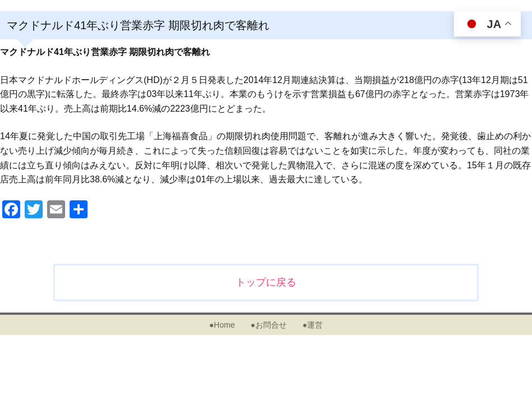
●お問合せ (268, 325)
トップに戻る (266, 282)
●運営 (313, 325)
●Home (222, 325)
